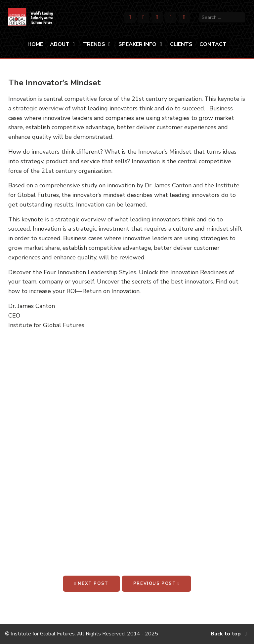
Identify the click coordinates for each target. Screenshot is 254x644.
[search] (222, 17)
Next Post (91, 584)
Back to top (230, 634)
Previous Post (157, 584)
